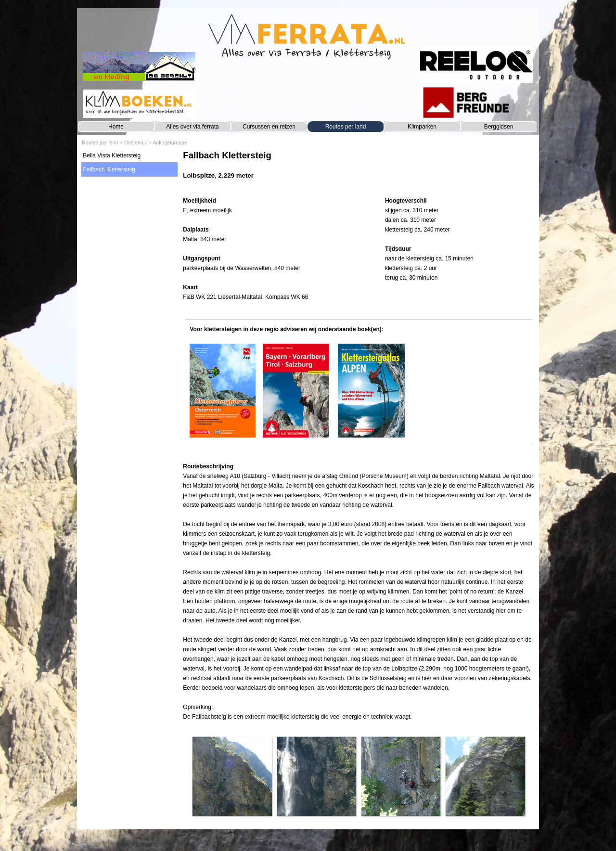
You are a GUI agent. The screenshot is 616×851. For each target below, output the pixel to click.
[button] (232, 776)
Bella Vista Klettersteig (112, 155)
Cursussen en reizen (269, 127)
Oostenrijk (136, 142)
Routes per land (346, 127)
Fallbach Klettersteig (109, 169)
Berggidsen (499, 127)
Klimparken (422, 127)
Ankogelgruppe (170, 142)
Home (116, 127)
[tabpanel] (358, 170)
